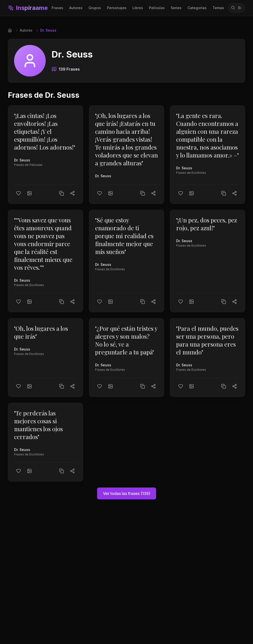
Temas (218, 8)
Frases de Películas (28, 165)
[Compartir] (72, 193)
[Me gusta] (19, 193)
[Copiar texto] (62, 193)
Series (176, 8)
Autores (76, 8)
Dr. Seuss (22, 160)
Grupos (95, 8)
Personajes (117, 8)
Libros (138, 8)
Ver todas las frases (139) (127, 493)
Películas (157, 8)
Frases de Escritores (191, 173)
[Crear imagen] (29, 193)
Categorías (197, 8)
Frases (57, 8)
